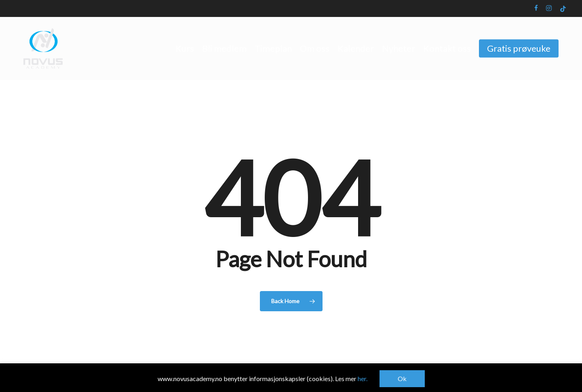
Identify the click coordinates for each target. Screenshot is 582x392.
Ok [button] (402, 378)
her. (363, 378)
